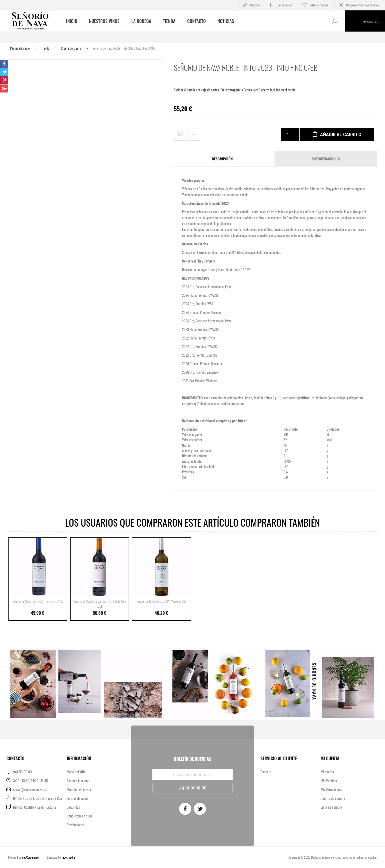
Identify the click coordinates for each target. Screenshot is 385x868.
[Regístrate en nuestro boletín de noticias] (192, 774)
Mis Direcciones (331, 789)
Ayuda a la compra (79, 780)
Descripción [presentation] (222, 159)
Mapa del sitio (76, 772)
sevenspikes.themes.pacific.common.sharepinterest (4, 80)
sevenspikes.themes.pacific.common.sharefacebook (4, 64)
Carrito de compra (333, 798)
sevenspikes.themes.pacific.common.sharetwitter (4, 72)
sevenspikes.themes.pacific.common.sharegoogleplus (4, 88)
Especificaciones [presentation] (326, 159)
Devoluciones (75, 825)
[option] (86, 137)
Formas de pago (77, 798)
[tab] (223, 159)
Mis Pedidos (329, 780)
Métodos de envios (79, 789)
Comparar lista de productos (363, 5)
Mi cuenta (327, 772)
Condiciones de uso (80, 816)
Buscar (265, 772)
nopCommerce (30, 857)
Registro (255, 5)
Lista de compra (331, 807)
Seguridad (73, 807)
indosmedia (68, 857)
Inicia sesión (285, 5)
